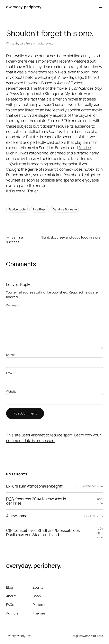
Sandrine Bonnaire (65, 209)
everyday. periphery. (24, 7)
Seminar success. (15, 240)
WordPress (96, 636)
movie (39, 43)
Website (11, 391)
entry (16, 191)
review (49, 43)
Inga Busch (40, 209)
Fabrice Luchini (18, 209)
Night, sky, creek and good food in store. (71, 237)
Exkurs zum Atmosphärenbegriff (34, 486)
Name (11, 355)
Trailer (33, 191)
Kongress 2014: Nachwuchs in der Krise (36, 501)
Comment (13, 305)
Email (10, 373)
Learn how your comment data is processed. (53, 438)
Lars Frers (26, 43)
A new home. (17, 516)
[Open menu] (100, 7)
